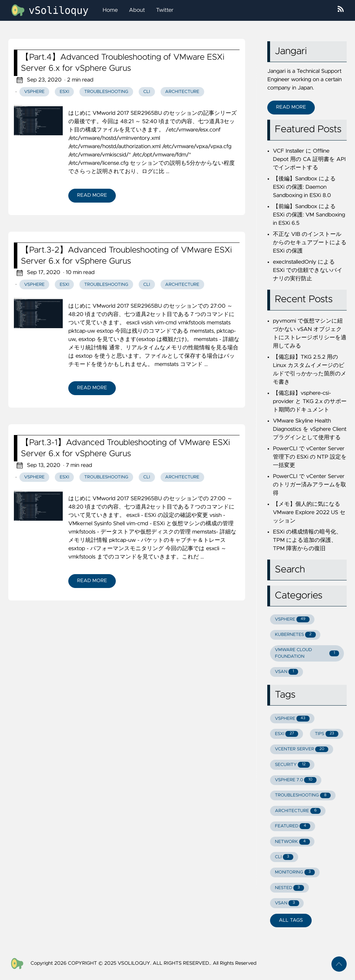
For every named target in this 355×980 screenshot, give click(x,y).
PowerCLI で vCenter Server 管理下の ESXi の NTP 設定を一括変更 (310, 457)
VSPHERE (292, 619)
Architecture (182, 92)
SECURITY (292, 765)
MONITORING (295, 872)
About (137, 10)
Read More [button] (291, 107)
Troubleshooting (106, 92)
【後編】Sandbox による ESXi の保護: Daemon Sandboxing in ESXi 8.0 (304, 187)
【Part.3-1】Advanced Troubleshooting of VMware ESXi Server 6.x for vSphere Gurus (125, 448)
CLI (146, 92)
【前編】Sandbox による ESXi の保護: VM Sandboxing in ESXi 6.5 (309, 215)
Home (110, 10)
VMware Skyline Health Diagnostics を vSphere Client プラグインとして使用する (310, 429)
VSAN (287, 672)
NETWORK (292, 842)
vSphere (34, 92)
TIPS (327, 734)
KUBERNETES (295, 635)
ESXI (287, 734)
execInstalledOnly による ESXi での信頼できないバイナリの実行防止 (308, 271)
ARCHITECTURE (298, 811)
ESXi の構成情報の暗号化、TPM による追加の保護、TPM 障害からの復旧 (307, 540)
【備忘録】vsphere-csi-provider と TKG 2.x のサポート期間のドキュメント (310, 402)
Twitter (165, 10)
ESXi (64, 92)
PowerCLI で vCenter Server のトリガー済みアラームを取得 (309, 485)
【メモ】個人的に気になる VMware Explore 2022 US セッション (309, 513)
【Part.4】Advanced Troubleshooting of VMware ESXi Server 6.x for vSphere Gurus (123, 63)
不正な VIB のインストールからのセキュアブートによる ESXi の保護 (310, 243)
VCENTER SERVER (302, 749)
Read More (92, 195)
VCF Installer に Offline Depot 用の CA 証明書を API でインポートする (309, 160)
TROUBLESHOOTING (303, 796)
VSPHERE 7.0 (296, 780)
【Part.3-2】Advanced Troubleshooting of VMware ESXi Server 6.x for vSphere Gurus (126, 256)
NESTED (289, 888)
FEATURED (293, 826)
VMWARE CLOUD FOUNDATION (307, 653)
